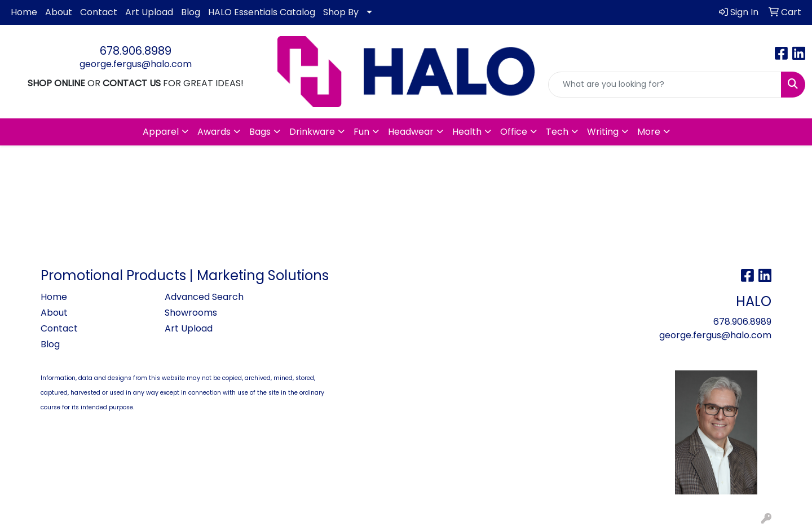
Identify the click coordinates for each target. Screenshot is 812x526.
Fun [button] (361, 132)
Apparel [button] (161, 132)
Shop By (341, 12)
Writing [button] (603, 132)
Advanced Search (204, 297)
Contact (99, 12)
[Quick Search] (665, 85)
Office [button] (514, 132)
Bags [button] (260, 132)
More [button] (649, 132)
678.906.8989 (136, 51)
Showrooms (191, 313)
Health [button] (467, 132)
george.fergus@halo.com (136, 64)
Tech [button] (557, 132)
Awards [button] (214, 132)
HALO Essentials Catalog (262, 12)
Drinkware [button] (312, 132)
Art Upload (149, 12)
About (59, 12)
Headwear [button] (411, 132)
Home (24, 12)
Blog (191, 12)
